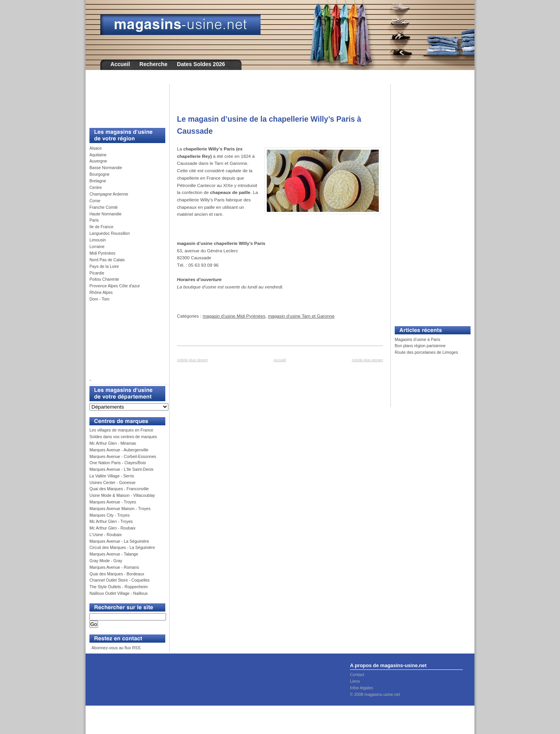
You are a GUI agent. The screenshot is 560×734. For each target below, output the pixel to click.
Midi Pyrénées (102, 253)
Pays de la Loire (104, 266)
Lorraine (97, 246)
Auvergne (98, 161)
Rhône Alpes (101, 292)
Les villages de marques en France (121, 430)
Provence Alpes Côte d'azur (115, 286)
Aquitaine (98, 155)
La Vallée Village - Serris (112, 476)
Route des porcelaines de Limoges (426, 352)
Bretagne (98, 181)
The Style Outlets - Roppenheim (119, 587)
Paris (94, 220)
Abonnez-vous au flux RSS (115, 648)
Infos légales (361, 688)
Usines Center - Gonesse (112, 482)
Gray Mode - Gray (106, 561)
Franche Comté (104, 207)
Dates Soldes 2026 (201, 64)
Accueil (120, 64)
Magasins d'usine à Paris (417, 339)
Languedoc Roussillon (110, 233)
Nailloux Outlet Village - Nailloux (119, 593)
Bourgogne (100, 174)
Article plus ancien (367, 360)
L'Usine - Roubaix (106, 535)
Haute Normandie (106, 214)
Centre (96, 187)
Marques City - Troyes (109, 515)
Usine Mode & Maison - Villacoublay (122, 495)
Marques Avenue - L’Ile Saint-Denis (122, 469)
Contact (357, 675)
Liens (355, 681)
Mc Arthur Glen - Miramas (113, 443)
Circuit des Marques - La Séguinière (122, 547)
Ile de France (101, 227)
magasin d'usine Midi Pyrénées (234, 316)
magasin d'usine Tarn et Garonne (301, 316)
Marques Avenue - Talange (114, 554)
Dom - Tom (99, 299)
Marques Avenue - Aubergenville (119, 450)
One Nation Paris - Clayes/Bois (118, 463)
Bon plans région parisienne (420, 346)
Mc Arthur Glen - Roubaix (112, 528)
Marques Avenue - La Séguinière (119, 541)
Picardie (97, 273)
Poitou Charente (104, 279)
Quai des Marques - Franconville (119, 489)
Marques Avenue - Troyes (113, 502)
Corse (95, 201)
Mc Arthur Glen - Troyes (111, 521)
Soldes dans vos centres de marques (123, 437)
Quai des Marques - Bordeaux (117, 574)
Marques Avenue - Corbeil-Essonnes (123, 456)
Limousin (98, 240)
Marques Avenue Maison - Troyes (120, 509)
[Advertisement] (124, 102)
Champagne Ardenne (109, 194)
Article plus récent (192, 360)
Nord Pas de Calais (107, 260)
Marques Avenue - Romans (114, 567)
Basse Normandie (106, 168)
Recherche (154, 64)
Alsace (96, 148)
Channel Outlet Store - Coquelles (120, 580)
